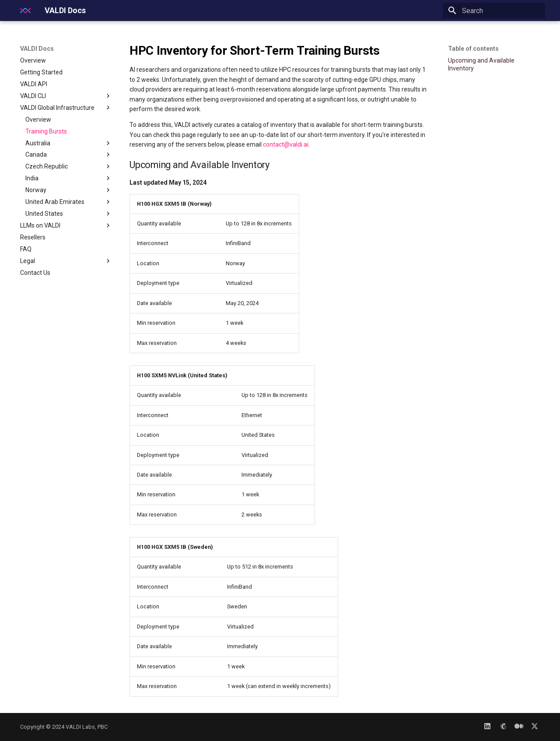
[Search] (494, 11)
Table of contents (473, 49)
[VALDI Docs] (25, 11)
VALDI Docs (37, 49)
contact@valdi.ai (286, 144)
